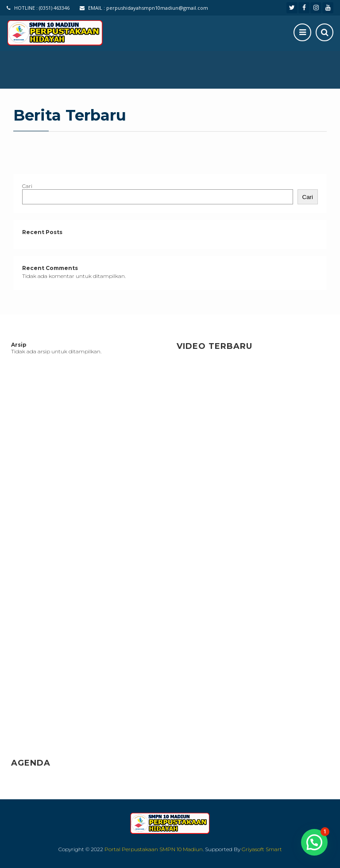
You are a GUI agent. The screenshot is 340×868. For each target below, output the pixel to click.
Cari (27, 186)
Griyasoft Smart (262, 849)
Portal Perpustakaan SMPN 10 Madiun (154, 849)
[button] (314, 842)
